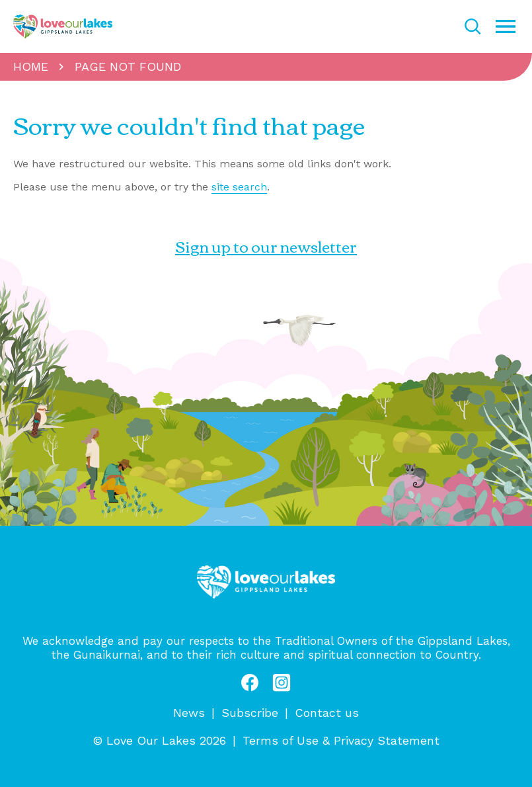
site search (239, 187)
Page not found (128, 66)
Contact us (327, 713)
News (189, 713)
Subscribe (250, 713)
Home (31, 66)
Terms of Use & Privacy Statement (341, 740)
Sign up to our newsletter (266, 246)
